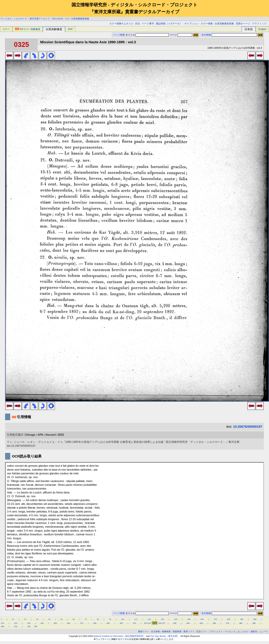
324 (149, 623)
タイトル (147, 35)
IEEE (61, 435)
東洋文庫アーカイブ (40, 19)
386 (241, 623)
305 (121, 623)
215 (2, 623)
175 (215, 619)
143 (176, 619)
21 (25, 619)
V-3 (67, 19)
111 (136, 619)
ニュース (264, 631)
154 (189, 619)
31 (37, 619)
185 (228, 619)
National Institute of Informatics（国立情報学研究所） (120, 636)
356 (201, 623)
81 (98, 619)
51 (61, 619)
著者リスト (189, 631)
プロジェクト (216, 631)
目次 (138, 24)
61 (74, 619)
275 (82, 623)
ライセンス (230, 631)
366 (214, 623)
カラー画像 (207, 24)
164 (202, 619)
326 (160, 623)
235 (29, 623)
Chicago (30, 435)
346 (188, 623)
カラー (6, 29)
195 (242, 619)
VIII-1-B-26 (58, 19)
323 (146, 623)
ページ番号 (148, 24)
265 (69, 623)
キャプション (192, 24)
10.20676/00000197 (248, 427)
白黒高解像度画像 (80, 19)
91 (110, 619)
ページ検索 (119, 35)
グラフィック (259, 24)
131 (163, 619)
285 (95, 623)
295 (108, 623)
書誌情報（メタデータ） (169, 24)
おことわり (243, 631)
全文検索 (206, 35)
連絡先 (254, 631)
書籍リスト (144, 631)
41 (49, 619)
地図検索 (177, 631)
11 (13, 619)
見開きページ (243, 24)
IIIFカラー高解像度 (28, 29)
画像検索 (166, 631)
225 (16, 623)
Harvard (51, 435)
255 (55, 623)
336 (175, 623)
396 (254, 623)
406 (2, 626)
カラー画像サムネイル (121, 24)
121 (149, 619)
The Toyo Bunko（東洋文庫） (165, 636)
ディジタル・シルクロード (14, 19)
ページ (181, 35)
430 (36, 626)
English (262, 29)
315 (134, 623)
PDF (70, 29)
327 (164, 623)
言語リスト (202, 631)
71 (86, 619)
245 (42, 623)
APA (40, 435)
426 (29, 626)
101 (123, 619)
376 (228, 623)
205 (255, 619)
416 (16, 626)
